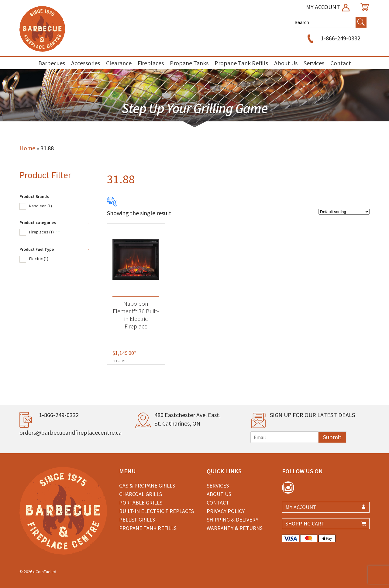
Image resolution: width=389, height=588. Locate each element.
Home (27, 148)
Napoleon (41, 206)
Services (314, 63)
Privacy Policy (226, 511)
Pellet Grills (137, 520)
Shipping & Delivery (232, 520)
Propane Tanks (189, 63)
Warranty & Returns (235, 528)
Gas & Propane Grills (147, 486)
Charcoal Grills (141, 494)
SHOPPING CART (305, 523)
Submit (332, 437)
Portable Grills (141, 503)
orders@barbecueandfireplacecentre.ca (71, 432)
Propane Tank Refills (241, 63)
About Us (286, 63)
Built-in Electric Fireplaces (157, 511)
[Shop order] (344, 212)
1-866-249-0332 (333, 38)
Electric (39, 259)
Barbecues (52, 63)
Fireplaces (151, 63)
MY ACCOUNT (328, 7)
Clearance (119, 63)
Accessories (86, 63)
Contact (341, 63)
